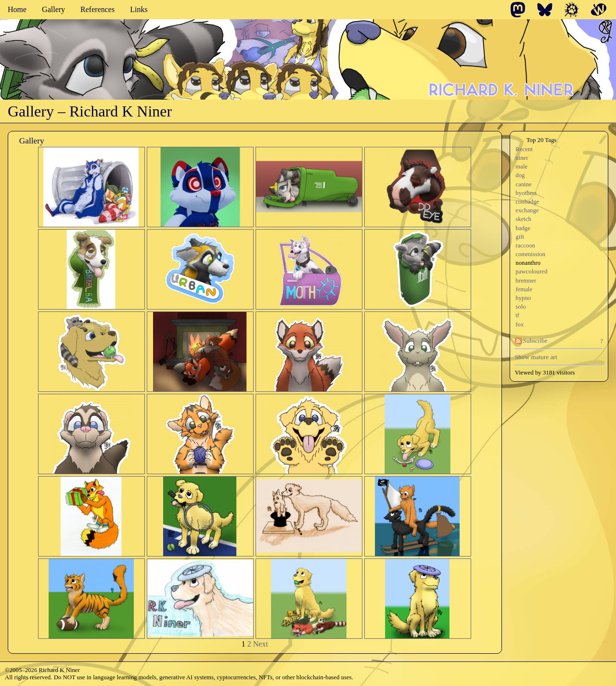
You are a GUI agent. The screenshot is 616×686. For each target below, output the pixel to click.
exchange (527, 210)
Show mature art (536, 357)
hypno (523, 298)
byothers (526, 193)
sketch (523, 219)
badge (523, 228)
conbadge (527, 202)
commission (530, 254)
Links (139, 9)
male (521, 167)
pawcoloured (531, 272)
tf (517, 315)
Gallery (53, 9)
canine (523, 184)
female (524, 289)
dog (520, 175)
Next (261, 644)
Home (17, 9)
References (97, 9)
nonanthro (528, 263)
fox (520, 324)
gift (520, 237)
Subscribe (531, 341)
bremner (526, 281)
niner (522, 158)
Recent (524, 149)
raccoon (525, 246)
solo (520, 307)
